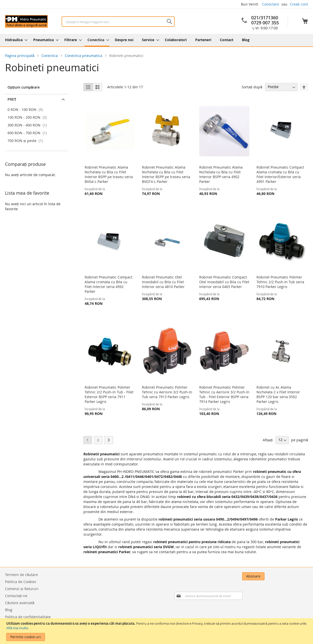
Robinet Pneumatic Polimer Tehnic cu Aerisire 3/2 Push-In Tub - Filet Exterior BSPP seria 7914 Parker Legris (224, 394)
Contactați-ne (16, 596)
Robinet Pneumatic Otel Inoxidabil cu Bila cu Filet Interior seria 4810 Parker (163, 282)
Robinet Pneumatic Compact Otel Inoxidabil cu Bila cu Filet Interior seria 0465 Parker (224, 282)
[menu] (156, 40)
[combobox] (118, 22)
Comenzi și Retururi (22, 589)
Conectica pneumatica (84, 56)
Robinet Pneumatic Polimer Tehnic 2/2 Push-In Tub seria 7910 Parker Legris (280, 282)
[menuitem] (15, 40)
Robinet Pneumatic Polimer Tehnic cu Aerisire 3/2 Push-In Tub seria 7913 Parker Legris (167, 392)
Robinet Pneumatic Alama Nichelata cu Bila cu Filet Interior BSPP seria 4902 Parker (221, 174)
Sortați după (252, 87)
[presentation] (256, 590)
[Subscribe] (297, 576)
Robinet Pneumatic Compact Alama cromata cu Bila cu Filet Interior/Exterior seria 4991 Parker (280, 174)
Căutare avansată (20, 603)
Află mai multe (17, 628)
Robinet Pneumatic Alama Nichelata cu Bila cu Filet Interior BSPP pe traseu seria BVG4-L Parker (109, 174)
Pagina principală (20, 56)
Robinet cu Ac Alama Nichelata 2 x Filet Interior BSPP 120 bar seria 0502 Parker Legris (278, 394)
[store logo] (26, 21)
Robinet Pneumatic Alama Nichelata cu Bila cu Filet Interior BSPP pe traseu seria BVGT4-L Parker (166, 174)
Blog (9, 610)
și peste (26, 141)
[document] (157, 631)
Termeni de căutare (21, 575)
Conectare (271, 4)
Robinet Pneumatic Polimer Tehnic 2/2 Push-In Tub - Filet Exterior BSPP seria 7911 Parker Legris (109, 394)
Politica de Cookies (21, 582)
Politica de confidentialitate (28, 617)
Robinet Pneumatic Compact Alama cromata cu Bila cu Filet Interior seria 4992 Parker (109, 284)
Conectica (50, 56)
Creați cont (299, 4)
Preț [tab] (12, 99)
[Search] (169, 21)
